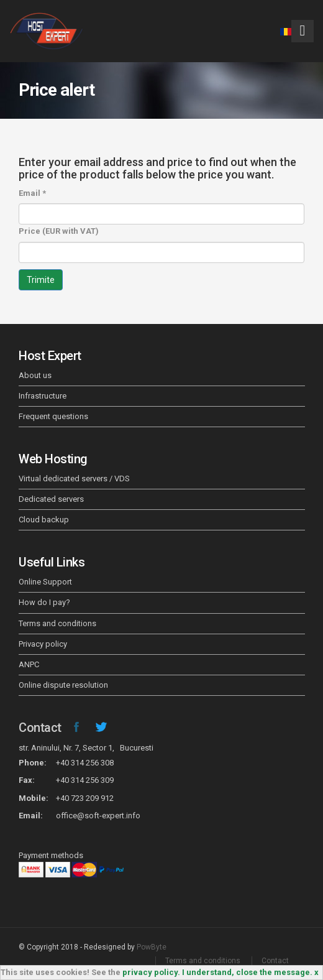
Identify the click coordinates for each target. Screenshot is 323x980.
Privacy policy (43, 644)
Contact (40, 728)
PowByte (152, 947)
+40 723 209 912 (85, 798)
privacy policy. (151, 972)
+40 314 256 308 (85, 763)
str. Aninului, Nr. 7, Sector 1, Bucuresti (86, 748)
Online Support (45, 582)
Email (32, 193)
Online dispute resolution (63, 685)
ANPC (29, 664)
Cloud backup (44, 520)
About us (35, 375)
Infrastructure (43, 396)
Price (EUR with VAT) (59, 231)
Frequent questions (53, 416)
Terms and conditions (57, 623)
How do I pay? (44, 602)
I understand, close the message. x (250, 972)
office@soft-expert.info (98, 816)
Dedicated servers (51, 499)
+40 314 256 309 (85, 780)
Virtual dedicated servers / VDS (74, 478)
